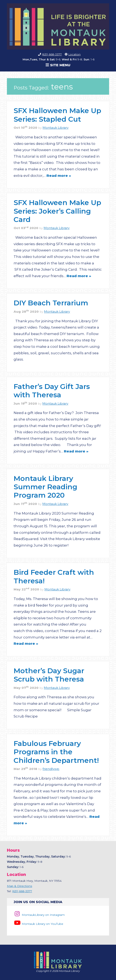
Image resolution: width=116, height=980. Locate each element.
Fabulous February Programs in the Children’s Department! (56, 752)
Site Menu (58, 65)
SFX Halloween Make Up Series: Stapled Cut (57, 115)
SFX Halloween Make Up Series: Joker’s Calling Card (57, 211)
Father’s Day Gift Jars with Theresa (52, 391)
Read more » (59, 176)
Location (74, 54)
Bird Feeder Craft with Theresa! (54, 576)
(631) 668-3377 (52, 54)
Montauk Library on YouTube (38, 924)
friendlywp (51, 769)
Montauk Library (55, 128)
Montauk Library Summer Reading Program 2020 (45, 487)
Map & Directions (19, 886)
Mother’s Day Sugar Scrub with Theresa (49, 675)
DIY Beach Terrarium (51, 303)
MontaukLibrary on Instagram (39, 915)
